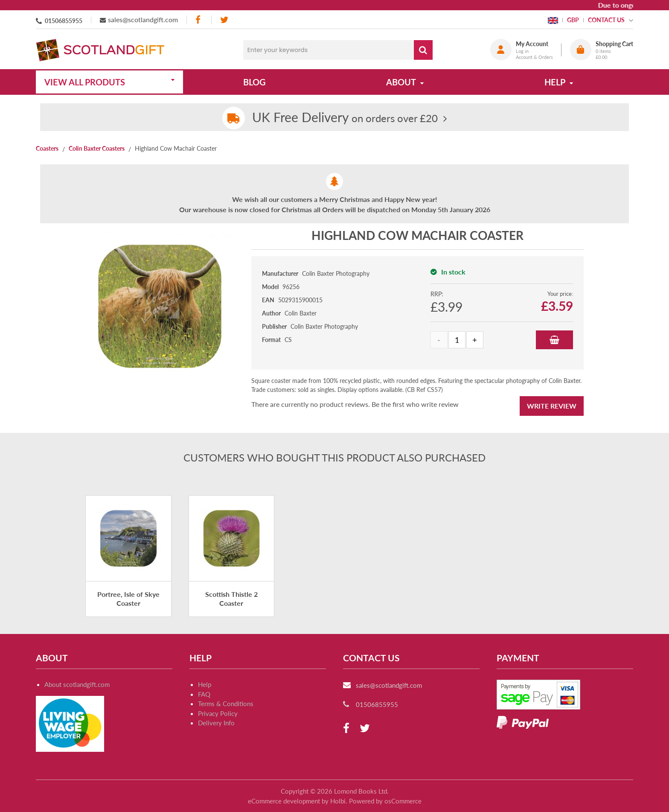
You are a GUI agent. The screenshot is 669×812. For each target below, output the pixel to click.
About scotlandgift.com (77, 684)
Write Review (552, 406)
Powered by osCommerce (385, 801)
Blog (255, 82)
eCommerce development (284, 801)
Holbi (338, 801)
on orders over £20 (345, 118)
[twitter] (224, 20)
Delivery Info (216, 723)
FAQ (204, 694)
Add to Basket (554, 340)
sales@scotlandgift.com (143, 19)
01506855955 (64, 21)
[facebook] (199, 20)
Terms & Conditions (226, 704)
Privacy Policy (218, 713)
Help (205, 684)
